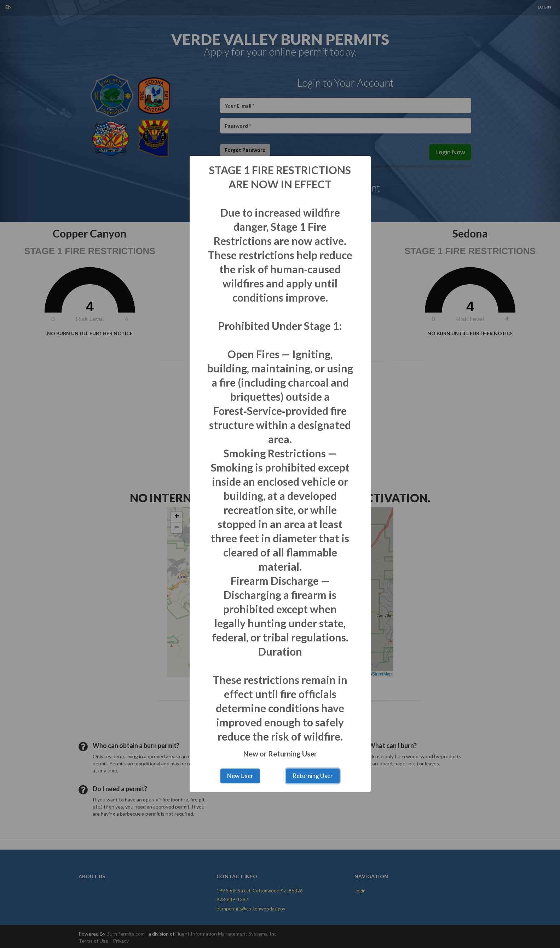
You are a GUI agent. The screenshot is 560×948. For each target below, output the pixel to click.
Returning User (313, 776)
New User (240, 776)
